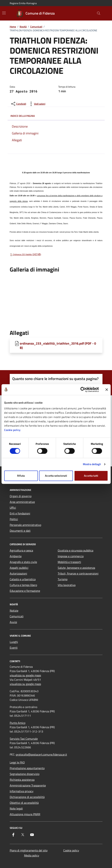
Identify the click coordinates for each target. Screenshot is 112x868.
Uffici (13, 508)
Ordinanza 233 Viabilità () (25, 254)
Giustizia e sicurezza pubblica (76, 550)
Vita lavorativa (67, 585)
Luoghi (14, 642)
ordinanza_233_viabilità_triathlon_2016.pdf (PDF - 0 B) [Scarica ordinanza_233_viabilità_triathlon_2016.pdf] (58, 345)
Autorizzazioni (18, 573)
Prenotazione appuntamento (27, 768)
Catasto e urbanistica (23, 579)
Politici (14, 519)
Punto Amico (18, 723)
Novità (23, 27)
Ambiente (16, 556)
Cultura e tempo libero (23, 585)
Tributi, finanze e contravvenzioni (78, 573)
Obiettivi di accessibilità (24, 803)
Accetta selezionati (56, 476)
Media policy (32, 855)
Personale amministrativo (25, 525)
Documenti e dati (20, 531)
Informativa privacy (22, 791)
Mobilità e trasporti (69, 562)
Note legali (16, 808)
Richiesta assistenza (22, 780)
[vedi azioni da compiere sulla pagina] (37, 104)
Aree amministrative (22, 502)
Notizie (14, 611)
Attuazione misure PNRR (25, 814)
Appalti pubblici (19, 568)
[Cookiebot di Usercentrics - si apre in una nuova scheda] (83, 390)
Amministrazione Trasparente (28, 785)
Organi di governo (21, 496)
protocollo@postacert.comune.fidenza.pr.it (41, 754)
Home (13, 27)
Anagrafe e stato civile (23, 562)
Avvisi (13, 622)
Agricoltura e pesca (21, 550)
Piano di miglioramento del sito (29, 850)
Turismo (63, 579)
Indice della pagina (56, 116)
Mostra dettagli (92, 464)
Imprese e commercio (71, 556)
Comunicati (36, 27)
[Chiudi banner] (107, 390)
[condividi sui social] (18, 104)
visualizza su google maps (25, 675)
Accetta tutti (91, 476)
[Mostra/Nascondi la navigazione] (4, 13)
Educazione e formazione (25, 591)
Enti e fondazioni (20, 513)
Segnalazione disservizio (25, 774)
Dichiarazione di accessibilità (27, 797)
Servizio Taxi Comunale (24, 739)
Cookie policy (12, 430)
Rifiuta (21, 476)
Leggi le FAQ (17, 762)
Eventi (14, 648)
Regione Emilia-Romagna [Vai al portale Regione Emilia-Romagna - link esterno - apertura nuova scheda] (23, 3)
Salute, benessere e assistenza (76, 568)
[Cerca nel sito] (99, 13)
